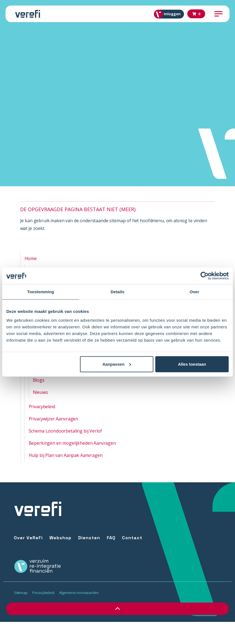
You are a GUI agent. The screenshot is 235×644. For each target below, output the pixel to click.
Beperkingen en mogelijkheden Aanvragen (72, 443)
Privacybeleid (42, 407)
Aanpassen (117, 364)
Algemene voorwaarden (79, 593)
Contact (132, 538)
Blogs (39, 380)
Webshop (60, 538)
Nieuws (40, 392)
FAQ (111, 538)
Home (31, 258)
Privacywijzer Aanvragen (54, 419)
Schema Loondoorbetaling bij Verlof (65, 431)
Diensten (89, 538)
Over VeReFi (28, 538)
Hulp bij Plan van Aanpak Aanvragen (66, 455)
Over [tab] (194, 292)
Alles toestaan (192, 364)
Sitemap (21, 593)
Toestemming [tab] (41, 292)
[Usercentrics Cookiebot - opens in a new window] (205, 276)
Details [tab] (117, 292)
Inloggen (169, 14)
